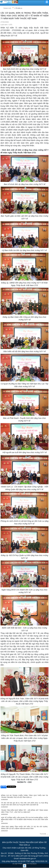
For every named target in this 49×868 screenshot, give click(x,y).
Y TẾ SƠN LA (18, 8)
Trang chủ (7, 8)
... (47, 834)
